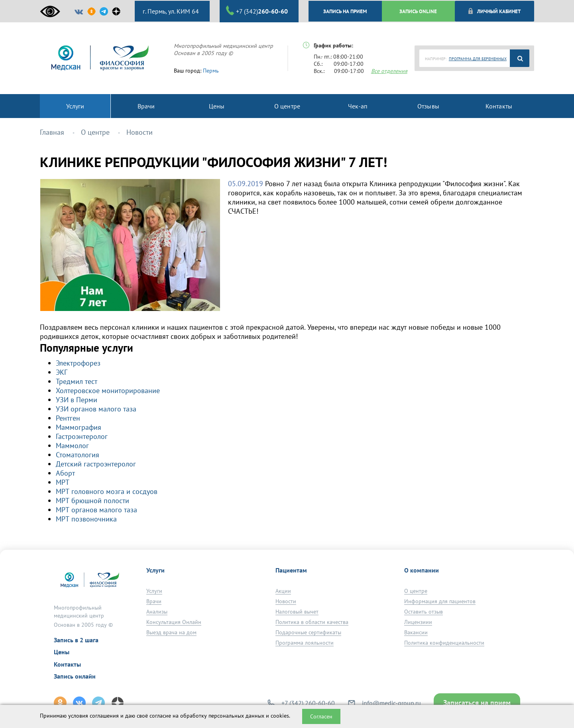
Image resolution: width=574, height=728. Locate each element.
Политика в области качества (312, 622)
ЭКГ (62, 372)
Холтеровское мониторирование (108, 391)
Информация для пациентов (440, 601)
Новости (286, 601)
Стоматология (78, 455)
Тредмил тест (77, 381)
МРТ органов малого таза (96, 510)
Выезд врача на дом (171, 632)
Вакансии (416, 632)
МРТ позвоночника (86, 519)
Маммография (79, 427)
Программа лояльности (305, 643)
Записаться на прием (477, 703)
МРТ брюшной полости (92, 501)
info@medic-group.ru (391, 703)
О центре (416, 591)
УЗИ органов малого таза (96, 409)
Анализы (157, 612)
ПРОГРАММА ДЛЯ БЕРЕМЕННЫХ (478, 59)
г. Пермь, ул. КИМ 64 (170, 11)
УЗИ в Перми (77, 400)
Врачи (154, 601)
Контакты (67, 664)
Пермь (211, 71)
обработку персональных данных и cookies (235, 716)
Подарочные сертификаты (308, 632)
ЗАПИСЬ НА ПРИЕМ (345, 11)
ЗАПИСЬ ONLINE (418, 11)
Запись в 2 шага (76, 640)
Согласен (321, 716)
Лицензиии (418, 622)
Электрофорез (78, 363)
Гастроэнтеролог (82, 436)
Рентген (68, 418)
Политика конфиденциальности (444, 643)
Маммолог (72, 446)
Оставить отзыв (424, 612)
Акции (283, 591)
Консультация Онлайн (174, 622)
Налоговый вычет (297, 612)
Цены (62, 652)
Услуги (154, 591)
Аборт (65, 473)
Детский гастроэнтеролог (96, 464)
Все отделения (389, 71)
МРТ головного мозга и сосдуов (107, 491)
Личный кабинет (494, 11)
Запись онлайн (75, 676)
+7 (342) (257, 11)
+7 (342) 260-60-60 (308, 703)
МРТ (63, 482)
